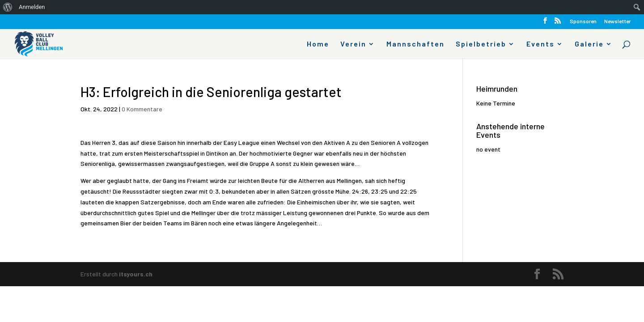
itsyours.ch (136, 274)
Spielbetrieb (481, 44)
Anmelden (32, 7)
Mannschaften (415, 44)
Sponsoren (583, 21)
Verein (353, 44)
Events (540, 44)
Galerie (589, 44)
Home (318, 44)
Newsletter (617, 21)
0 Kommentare (142, 109)
